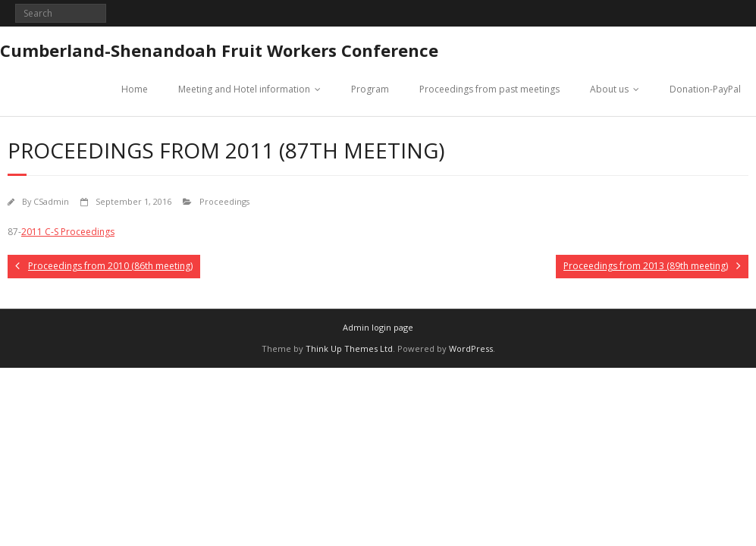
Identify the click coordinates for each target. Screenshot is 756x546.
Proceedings (224, 201)
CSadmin (51, 201)
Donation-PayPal (705, 89)
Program (370, 89)
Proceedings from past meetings (489, 89)
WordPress (471, 348)
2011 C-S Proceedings (68, 232)
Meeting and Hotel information (244, 89)
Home (135, 89)
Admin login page (378, 327)
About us (609, 89)
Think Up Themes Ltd (349, 348)
